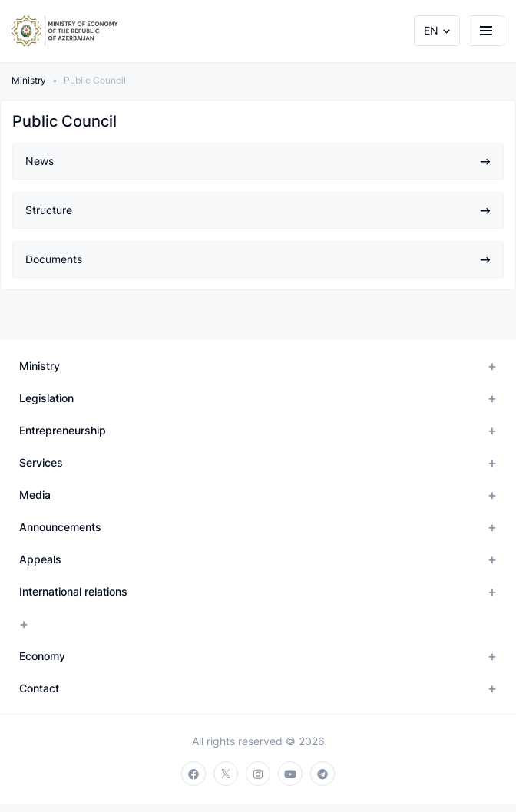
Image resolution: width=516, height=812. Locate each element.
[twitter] (226, 774)
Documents (258, 259)
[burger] (486, 31)
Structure (258, 210)
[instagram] (258, 774)
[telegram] (322, 774)
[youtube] (290, 774)
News (258, 161)
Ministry (29, 80)
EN (431, 30)
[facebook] (193, 774)
